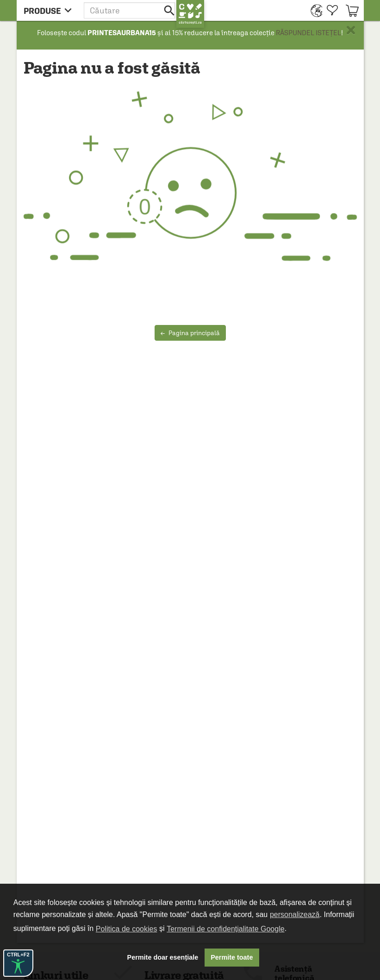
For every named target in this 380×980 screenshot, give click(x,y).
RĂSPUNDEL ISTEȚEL (308, 33)
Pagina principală (190, 333)
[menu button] (50, 10)
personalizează (295, 914)
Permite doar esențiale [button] (163, 957)
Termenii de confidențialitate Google (225, 929)
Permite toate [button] (232, 957)
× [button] (351, 30)
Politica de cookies (127, 929)
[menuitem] (314, 10)
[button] (130, 10)
